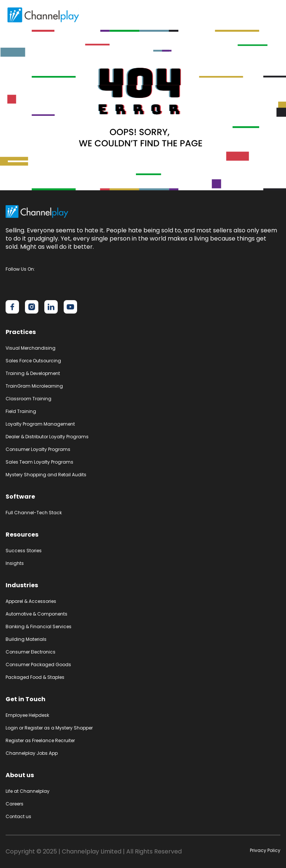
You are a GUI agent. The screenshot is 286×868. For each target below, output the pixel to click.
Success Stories (24, 551)
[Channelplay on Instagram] (32, 307)
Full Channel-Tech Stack (34, 513)
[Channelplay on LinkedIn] (51, 307)
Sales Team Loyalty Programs (39, 462)
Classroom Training (28, 399)
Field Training (21, 411)
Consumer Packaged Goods (38, 664)
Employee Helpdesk (27, 715)
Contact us (18, 816)
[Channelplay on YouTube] (70, 307)
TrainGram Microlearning (34, 386)
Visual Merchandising (31, 348)
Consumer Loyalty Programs (38, 449)
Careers (15, 804)
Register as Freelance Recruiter (40, 740)
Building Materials (26, 639)
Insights (15, 563)
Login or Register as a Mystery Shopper (49, 728)
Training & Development (33, 373)
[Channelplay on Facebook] (12, 307)
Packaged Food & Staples (35, 677)
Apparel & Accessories (31, 601)
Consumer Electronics (31, 652)
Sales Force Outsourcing (33, 361)
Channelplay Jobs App (32, 753)
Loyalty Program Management (40, 424)
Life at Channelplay (28, 791)
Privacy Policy (265, 850)
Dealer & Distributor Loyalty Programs (47, 437)
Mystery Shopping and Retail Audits (46, 475)
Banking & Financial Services (39, 627)
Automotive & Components (36, 614)
